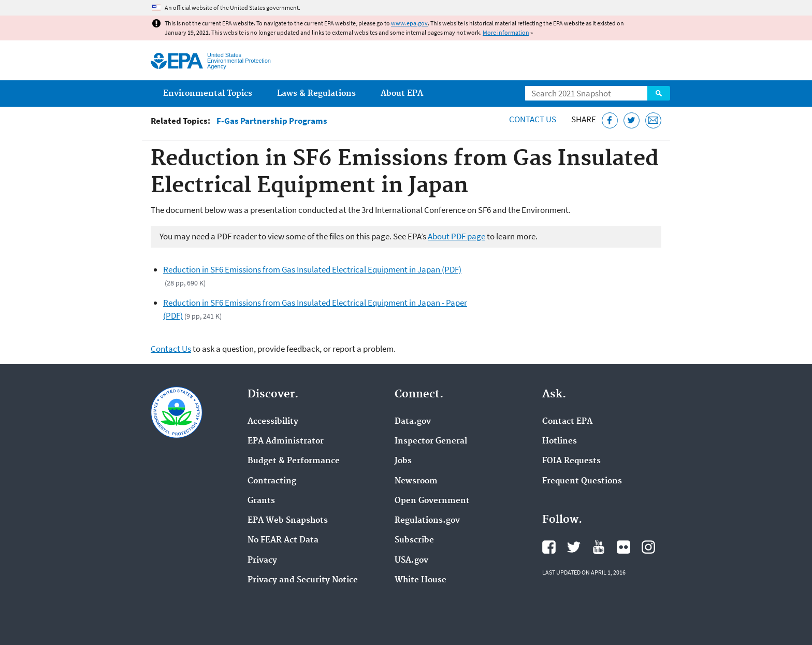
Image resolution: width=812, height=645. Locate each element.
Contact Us (533, 119)
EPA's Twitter (574, 547)
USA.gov (411, 561)
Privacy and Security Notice (303, 580)
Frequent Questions (582, 481)
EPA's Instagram (648, 547)
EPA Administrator (286, 441)
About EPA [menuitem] (402, 94)
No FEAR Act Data (283, 540)
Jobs (403, 461)
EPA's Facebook (549, 547)
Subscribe (414, 540)
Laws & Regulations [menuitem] (316, 94)
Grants (261, 501)
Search (659, 93)
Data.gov (413, 422)
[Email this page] (653, 120)
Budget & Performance (294, 461)
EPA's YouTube (599, 547)
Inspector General (431, 441)
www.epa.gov (409, 23)
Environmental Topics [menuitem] (208, 94)
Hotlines (560, 441)
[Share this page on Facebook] (610, 120)
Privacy (262, 561)
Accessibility (273, 422)
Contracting (272, 481)
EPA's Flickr (624, 547)
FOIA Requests (571, 461)
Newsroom (416, 481)
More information (506, 32)
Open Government (432, 501)
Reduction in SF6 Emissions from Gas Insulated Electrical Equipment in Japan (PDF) (312, 269)
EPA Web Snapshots (288, 521)
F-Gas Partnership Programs (272, 121)
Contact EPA (567, 422)
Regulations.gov (427, 521)
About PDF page (456, 236)
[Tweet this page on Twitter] (632, 120)
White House (421, 580)
